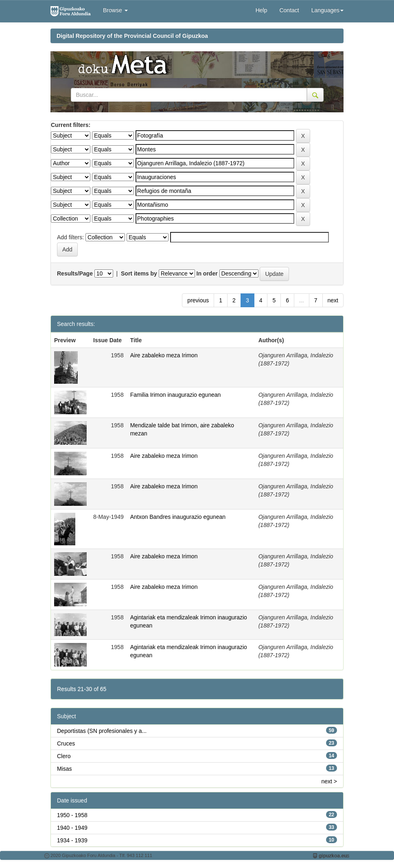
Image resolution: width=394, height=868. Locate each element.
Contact (289, 10)
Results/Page (75, 273)
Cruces (66, 743)
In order (207, 273)
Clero (64, 756)
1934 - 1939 (72, 840)
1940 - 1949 (72, 828)
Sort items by (139, 273)
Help (262, 10)
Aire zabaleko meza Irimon (164, 355)
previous (198, 300)
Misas (65, 769)
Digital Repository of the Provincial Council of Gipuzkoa (132, 36)
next (333, 300)
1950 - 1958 (72, 815)
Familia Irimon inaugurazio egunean (176, 395)
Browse (115, 10)
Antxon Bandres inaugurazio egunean (178, 517)
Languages (327, 10)
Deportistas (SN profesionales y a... (102, 731)
